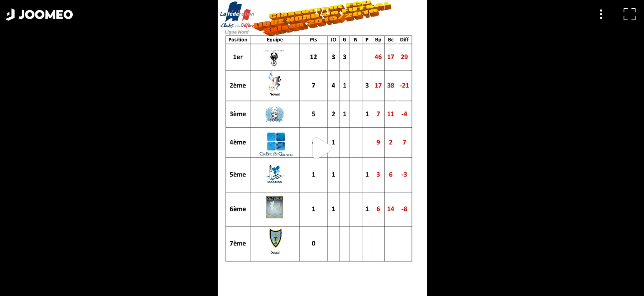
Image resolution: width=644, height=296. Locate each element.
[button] (22, 254)
